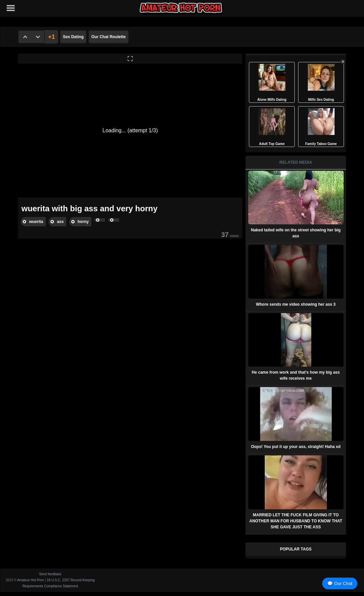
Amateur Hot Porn (31, 580)
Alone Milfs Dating (272, 100)
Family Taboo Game (321, 144)
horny (83, 222)
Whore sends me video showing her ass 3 (296, 304)
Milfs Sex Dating (321, 100)
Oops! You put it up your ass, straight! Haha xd (296, 447)
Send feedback (50, 574)
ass (60, 222)
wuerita (36, 222)
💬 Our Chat (340, 583)
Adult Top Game (272, 144)
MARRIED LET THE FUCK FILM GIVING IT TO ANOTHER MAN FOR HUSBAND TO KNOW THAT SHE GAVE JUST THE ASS (296, 521)
